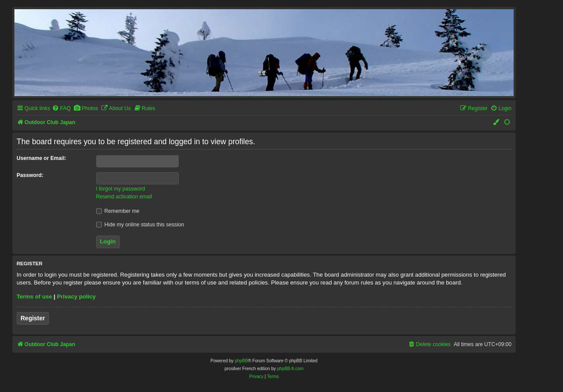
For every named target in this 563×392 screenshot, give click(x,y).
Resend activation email (124, 197)
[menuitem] (61, 109)
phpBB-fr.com (290, 369)
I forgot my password (121, 189)
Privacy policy (76, 297)
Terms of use (34, 297)
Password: (30, 175)
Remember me (118, 211)
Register (33, 318)
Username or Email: (42, 158)
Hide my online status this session (140, 225)
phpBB (241, 361)
